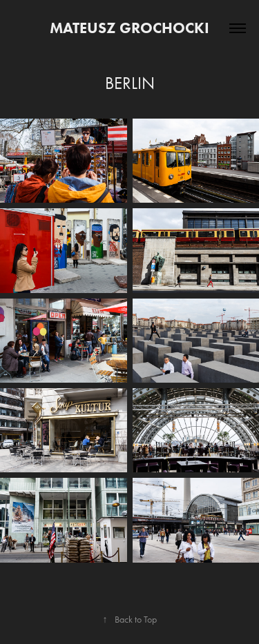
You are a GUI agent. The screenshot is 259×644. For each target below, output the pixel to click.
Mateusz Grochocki (129, 28)
